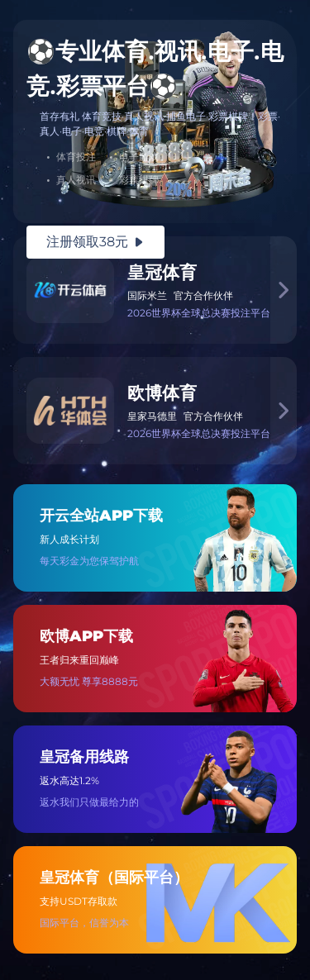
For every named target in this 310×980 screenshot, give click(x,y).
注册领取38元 (95, 242)
